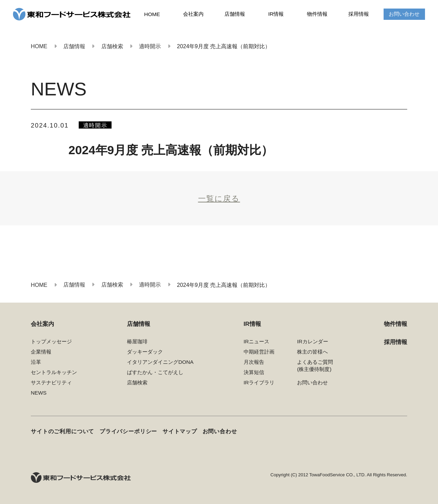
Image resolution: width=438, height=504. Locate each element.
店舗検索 (137, 382)
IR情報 (276, 14)
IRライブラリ (259, 382)
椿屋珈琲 (137, 341)
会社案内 (193, 14)
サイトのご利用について (62, 431)
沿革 (36, 362)
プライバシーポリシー (128, 431)
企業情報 (41, 352)
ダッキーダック (145, 352)
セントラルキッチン (54, 372)
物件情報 (317, 14)
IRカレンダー (312, 341)
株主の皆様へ (312, 352)
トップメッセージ (51, 341)
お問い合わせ (404, 14)
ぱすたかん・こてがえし (155, 372)
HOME (152, 14)
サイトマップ (180, 431)
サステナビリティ (51, 382)
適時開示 (95, 125)
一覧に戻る (219, 199)
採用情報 (359, 14)
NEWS (39, 393)
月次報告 (254, 362)
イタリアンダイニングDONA (160, 362)
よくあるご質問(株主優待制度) (315, 366)
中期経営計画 (259, 352)
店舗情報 (235, 14)
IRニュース (256, 341)
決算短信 (254, 372)
